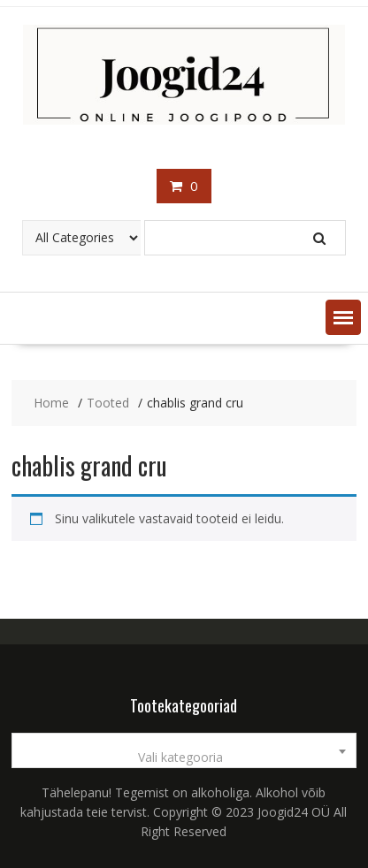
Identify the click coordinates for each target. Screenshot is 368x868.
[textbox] (184, 758)
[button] (343, 317)
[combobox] (184, 750)
